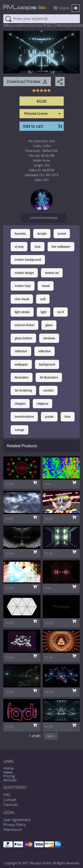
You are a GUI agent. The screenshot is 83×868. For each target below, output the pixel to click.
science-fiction (24, 325)
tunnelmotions (24, 417)
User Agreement (17, 820)
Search (8, 19)
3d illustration (49, 377)
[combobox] (42, 19)
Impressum (13, 829)
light (44, 312)
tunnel (62, 234)
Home (8, 768)
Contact (10, 800)
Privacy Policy (15, 825)
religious (42, 404)
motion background (28, 260)
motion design (24, 273)
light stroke (22, 312)
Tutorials (11, 804)
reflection (21, 351)
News (8, 772)
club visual (22, 299)
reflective (44, 351)
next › (51, 736)
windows (49, 338)
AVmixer (10, 780)
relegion (20, 404)
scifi (43, 299)
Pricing (9, 776)
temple (42, 234)
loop (37, 247)
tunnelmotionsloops (44, 218)
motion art (52, 273)
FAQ (7, 795)
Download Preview (23, 81)
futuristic (20, 234)
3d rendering (23, 390)
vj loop (19, 247)
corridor (48, 390)
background (47, 364)
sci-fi (61, 312)
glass (49, 325)
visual (46, 286)
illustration (22, 377)
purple (49, 417)
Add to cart (33, 126)
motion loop (23, 286)
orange (19, 430)
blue (68, 417)
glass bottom (23, 338)
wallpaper (21, 364)
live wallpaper (61, 247)
